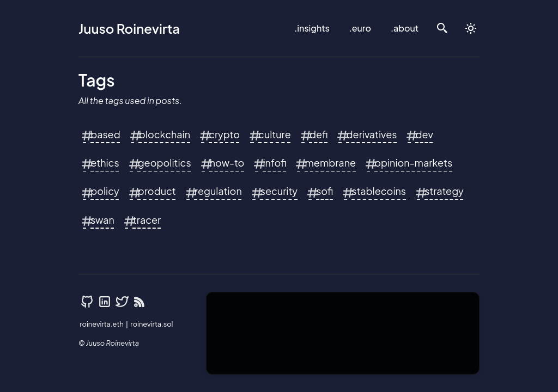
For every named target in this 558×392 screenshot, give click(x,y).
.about (405, 28)
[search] (442, 28)
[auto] (471, 28)
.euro (360, 28)
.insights (312, 28)
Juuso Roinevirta (129, 28)
